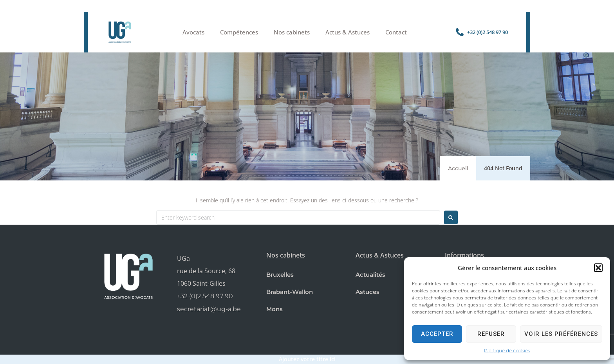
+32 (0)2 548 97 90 (205, 296)
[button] (598, 268)
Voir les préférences (561, 334)
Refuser (491, 334)
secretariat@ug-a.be (209, 309)
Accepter (437, 334)
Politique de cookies (507, 350)
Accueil (458, 168)
